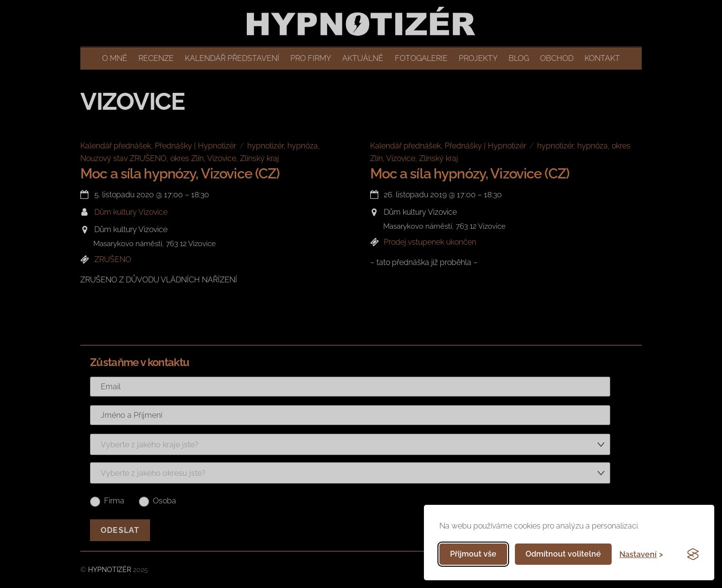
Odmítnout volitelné (563, 554)
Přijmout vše (473, 554)
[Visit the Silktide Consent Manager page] (693, 554)
